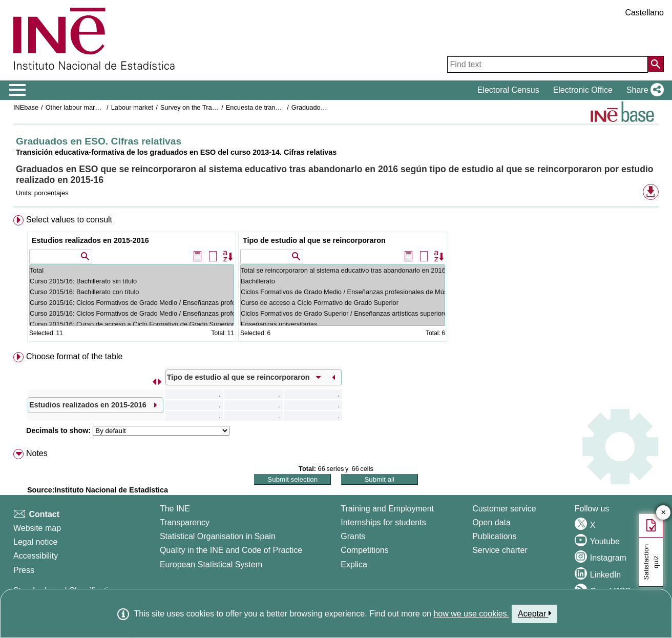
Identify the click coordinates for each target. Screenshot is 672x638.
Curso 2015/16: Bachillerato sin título (132, 281)
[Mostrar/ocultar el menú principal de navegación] (18, 90)
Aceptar (534, 613)
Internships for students (383, 522)
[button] (643, 90)
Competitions (364, 550)
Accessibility (36, 556)
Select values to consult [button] (69, 220)
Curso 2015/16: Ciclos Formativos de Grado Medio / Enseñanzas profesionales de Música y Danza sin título (132, 303)
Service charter (500, 550)
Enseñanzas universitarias (343, 324)
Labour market (132, 107)
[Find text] (548, 65)
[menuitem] (336, 281)
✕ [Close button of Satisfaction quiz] (664, 513)
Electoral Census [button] (508, 90)
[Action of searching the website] (656, 64)
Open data (491, 522)
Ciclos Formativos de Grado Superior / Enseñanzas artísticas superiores (343, 313)
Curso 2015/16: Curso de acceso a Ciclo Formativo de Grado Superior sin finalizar (132, 324)
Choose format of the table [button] (75, 356)
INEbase (26, 107)
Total (132, 270)
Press (24, 570)
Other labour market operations (91, 107)
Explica (354, 564)
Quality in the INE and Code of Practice (231, 550)
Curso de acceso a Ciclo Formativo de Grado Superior (343, 303)
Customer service (504, 509)
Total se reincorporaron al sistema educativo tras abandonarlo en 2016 (343, 270)
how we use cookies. (471, 614)
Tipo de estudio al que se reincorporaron (314, 240)
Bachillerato (343, 281)
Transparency (185, 522)
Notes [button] (37, 453)
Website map (37, 528)
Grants (353, 536)
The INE (175, 509)
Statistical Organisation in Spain (218, 536)
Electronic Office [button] (583, 90)
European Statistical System (211, 564)
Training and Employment (387, 509)
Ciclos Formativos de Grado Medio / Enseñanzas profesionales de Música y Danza (343, 292)
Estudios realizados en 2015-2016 (90, 240)
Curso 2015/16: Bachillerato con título (132, 292)
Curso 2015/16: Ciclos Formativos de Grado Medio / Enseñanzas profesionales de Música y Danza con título (132, 313)
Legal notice (35, 542)
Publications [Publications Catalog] (494, 536)
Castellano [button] (644, 13)
